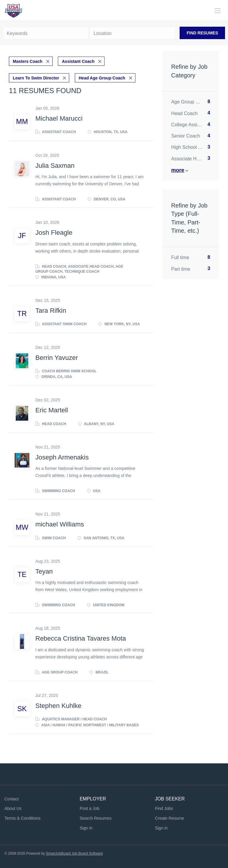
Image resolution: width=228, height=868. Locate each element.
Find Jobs (164, 808)
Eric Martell (52, 410)
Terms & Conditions (22, 818)
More (178, 170)
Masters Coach (28, 61)
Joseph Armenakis (62, 457)
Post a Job (89, 808)
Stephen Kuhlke (58, 706)
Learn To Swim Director (36, 78)
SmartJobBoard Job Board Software (75, 853)
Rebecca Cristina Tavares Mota (81, 638)
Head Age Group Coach (102, 78)
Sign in (86, 828)
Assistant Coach (78, 61)
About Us (13, 808)
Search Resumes (95, 818)
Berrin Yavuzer (57, 358)
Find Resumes (202, 33)
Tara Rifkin (51, 311)
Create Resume (170, 818)
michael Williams (60, 524)
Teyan (44, 571)
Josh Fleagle (54, 233)
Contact (12, 799)
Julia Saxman (55, 166)
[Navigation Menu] (218, 11)
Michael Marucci (59, 118)
